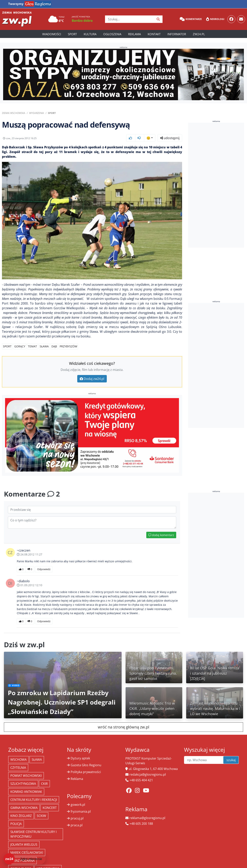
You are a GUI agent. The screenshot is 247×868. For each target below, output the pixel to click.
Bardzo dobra (82, 21)
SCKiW (41, 816)
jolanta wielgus (24, 845)
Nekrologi (215, 19)
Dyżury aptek (80, 758)
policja (16, 824)
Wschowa (18, 760)
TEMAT (32, 346)
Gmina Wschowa (24, 808)
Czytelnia (18, 768)
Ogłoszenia (112, 34)
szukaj (231, 760)
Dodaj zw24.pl (92, 379)
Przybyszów (68, 346)
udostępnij (170, 138)
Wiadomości (52, 34)
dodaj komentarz (161, 535)
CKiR (44, 784)
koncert (50, 808)
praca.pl (77, 825)
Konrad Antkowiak (26, 792)
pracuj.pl (77, 818)
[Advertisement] (217, 185)
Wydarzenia (37, 113)
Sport (72, 34)
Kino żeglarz (21, 816)
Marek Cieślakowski (27, 853)
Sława (44, 346)
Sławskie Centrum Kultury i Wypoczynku (33, 834)
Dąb (54, 346)
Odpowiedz (44, 569)
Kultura (90, 34)
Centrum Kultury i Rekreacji (34, 800)
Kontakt (154, 34)
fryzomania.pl (81, 811)
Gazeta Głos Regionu (86, 765)
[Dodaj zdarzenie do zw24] (25, 859)
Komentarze (191, 19)
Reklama (134, 34)
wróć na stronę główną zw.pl (123, 727)
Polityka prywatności (86, 772)
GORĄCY (20, 346)
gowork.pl (78, 805)
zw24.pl (199, 34)
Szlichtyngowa (23, 784)
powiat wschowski (26, 776)
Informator (177, 34)
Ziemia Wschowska (14, 113)
